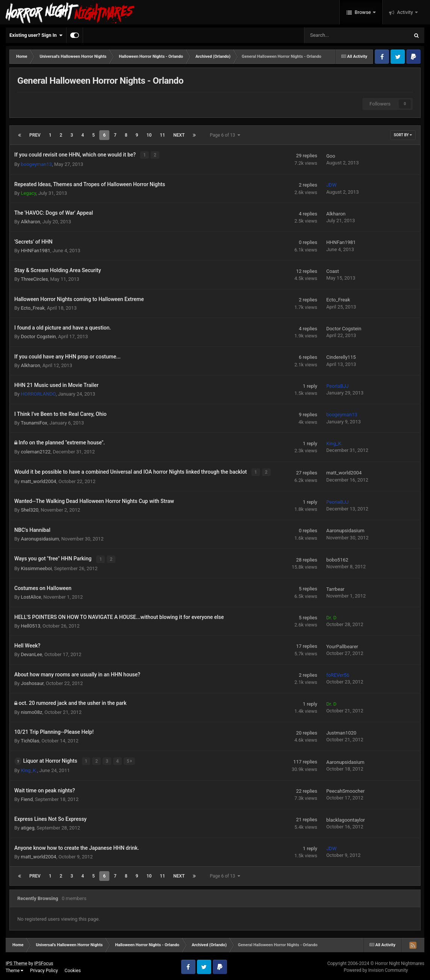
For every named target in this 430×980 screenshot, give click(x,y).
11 (162, 135)
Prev (35, 135)
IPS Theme (17, 962)
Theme (14, 969)
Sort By (403, 135)
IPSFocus (44, 962)
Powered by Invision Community (376, 969)
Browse (363, 12)
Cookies (73, 969)
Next (179, 135)
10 (149, 135)
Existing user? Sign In (36, 35)
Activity (405, 12)
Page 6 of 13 (225, 135)
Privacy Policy (44, 969)
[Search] (338, 35)
